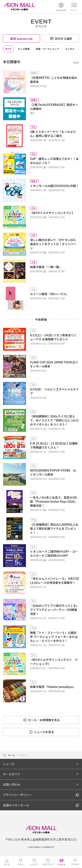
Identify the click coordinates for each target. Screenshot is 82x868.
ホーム (9, 755)
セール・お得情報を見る (41, 720)
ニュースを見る (41, 732)
